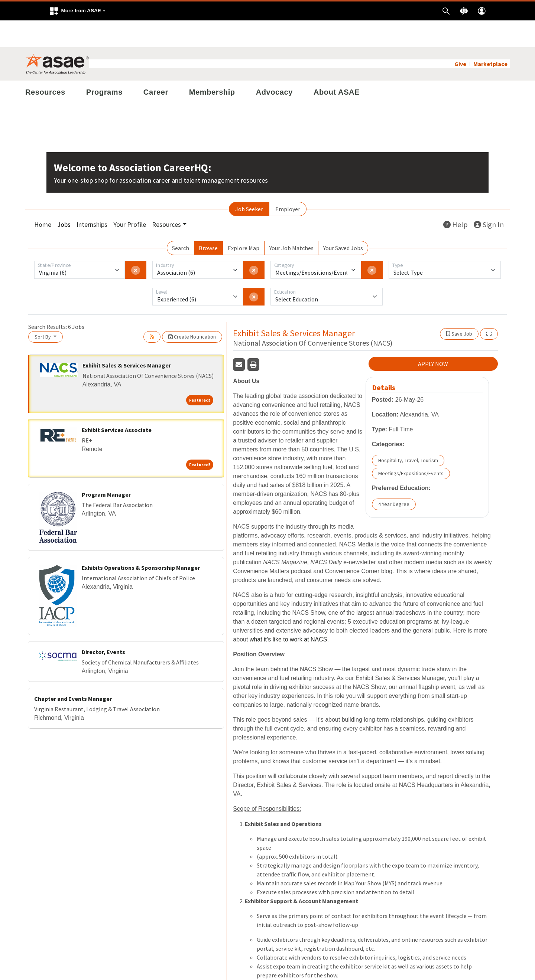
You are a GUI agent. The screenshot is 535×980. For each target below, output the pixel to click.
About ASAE (337, 65)
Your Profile (130, 198)
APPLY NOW (433, 337)
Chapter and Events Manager (73, 672)
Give (460, 37)
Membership (212, 65)
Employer (288, 182)
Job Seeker (249, 182)
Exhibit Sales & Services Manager (127, 339)
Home (43, 198)
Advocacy (274, 65)
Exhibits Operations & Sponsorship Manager (141, 541)
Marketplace (490, 37)
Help (455, 198)
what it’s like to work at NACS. (289, 613)
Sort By (43, 310)
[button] (77, 11)
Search (181, 221)
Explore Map (244, 221)
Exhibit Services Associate (117, 403)
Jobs (64, 198)
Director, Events (103, 625)
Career (156, 65)
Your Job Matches (291, 221)
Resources (45, 65)
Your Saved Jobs (343, 221)
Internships (92, 198)
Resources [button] (166, 198)
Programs (104, 65)
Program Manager (106, 468)
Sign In (489, 198)
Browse (208, 221)
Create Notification (192, 310)
